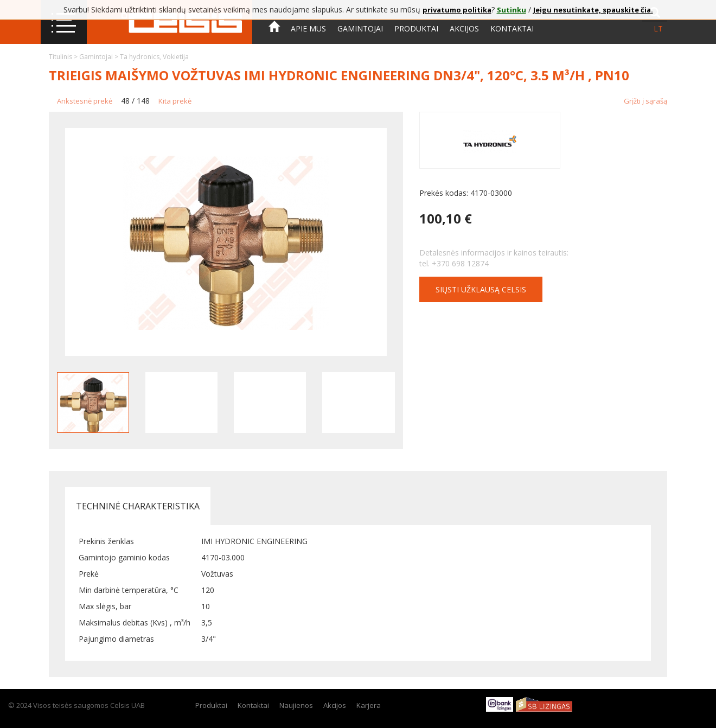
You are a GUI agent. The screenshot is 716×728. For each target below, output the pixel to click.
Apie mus (308, 28)
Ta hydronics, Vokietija (154, 57)
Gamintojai (360, 28)
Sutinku (512, 10)
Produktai (416, 28)
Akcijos (464, 28)
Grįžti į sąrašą (645, 101)
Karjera (369, 705)
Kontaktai (512, 28)
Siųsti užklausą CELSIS (481, 289)
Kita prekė (175, 101)
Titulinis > (64, 57)
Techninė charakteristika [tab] (138, 506)
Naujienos (296, 705)
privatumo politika (457, 10)
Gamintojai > (100, 57)
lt (658, 28)
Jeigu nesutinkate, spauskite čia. (593, 10)
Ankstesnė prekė (85, 101)
